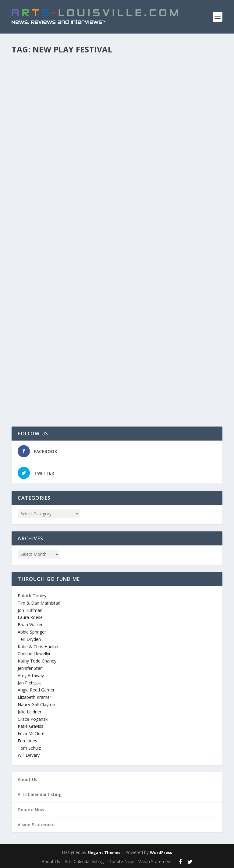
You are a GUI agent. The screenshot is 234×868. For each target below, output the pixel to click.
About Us (27, 779)
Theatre (80, 192)
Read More (34, 216)
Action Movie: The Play (50, 366)
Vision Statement (36, 825)
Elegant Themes (104, 852)
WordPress (161, 852)
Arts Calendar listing (40, 794)
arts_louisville (34, 192)
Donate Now (31, 810)
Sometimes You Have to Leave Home (67, 182)
